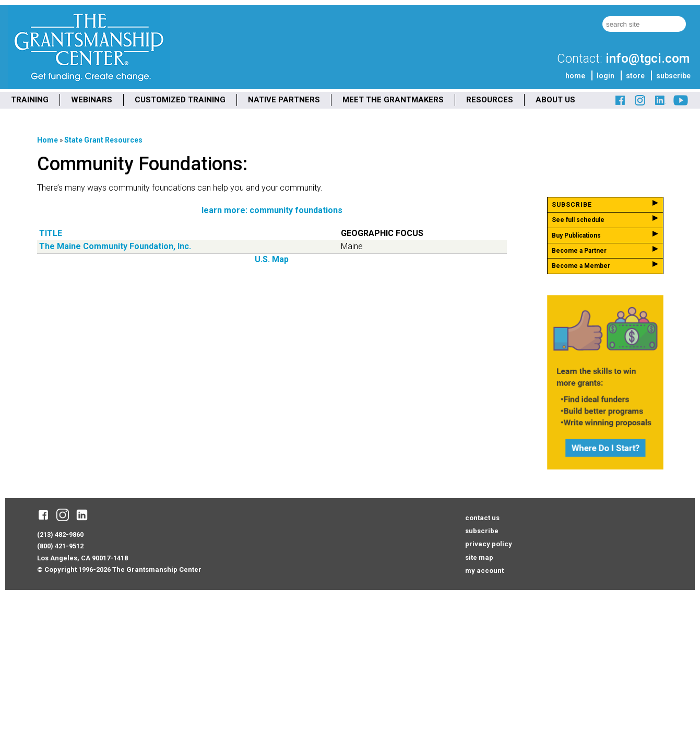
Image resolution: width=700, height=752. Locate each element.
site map (479, 557)
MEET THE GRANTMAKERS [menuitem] (393, 100)
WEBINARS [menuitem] (92, 100)
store (635, 76)
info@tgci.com (648, 58)
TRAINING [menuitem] (30, 100)
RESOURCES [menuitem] (490, 100)
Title (51, 233)
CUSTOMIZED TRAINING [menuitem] (180, 100)
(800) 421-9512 (60, 546)
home (575, 76)
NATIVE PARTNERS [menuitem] (284, 100)
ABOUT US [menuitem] (555, 100)
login (606, 76)
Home (48, 140)
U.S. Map (272, 259)
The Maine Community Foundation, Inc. (115, 246)
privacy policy (489, 544)
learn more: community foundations (272, 210)
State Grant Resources (103, 140)
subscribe (673, 76)
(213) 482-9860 (60, 534)
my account (484, 571)
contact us (482, 518)
